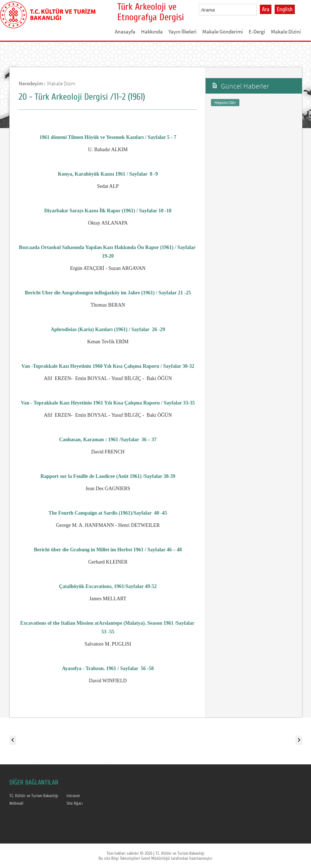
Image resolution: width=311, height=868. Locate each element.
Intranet (73, 796)
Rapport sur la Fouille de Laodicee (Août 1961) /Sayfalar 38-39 (108, 476)
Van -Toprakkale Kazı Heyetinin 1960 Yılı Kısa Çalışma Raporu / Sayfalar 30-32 (108, 366)
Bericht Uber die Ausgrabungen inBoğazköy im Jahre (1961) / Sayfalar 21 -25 (108, 293)
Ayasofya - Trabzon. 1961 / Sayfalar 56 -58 (108, 668)
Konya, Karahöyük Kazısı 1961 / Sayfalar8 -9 (108, 174)
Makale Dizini (286, 31)
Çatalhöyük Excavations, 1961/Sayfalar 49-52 (108, 586)
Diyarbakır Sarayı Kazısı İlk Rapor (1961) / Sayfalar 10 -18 (108, 211)
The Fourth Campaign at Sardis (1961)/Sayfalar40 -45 (108, 513)
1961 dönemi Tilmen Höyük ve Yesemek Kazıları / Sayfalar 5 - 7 (108, 137)
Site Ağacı (75, 803)
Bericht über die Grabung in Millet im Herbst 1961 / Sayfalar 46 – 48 (108, 550)
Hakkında (152, 31)
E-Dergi (257, 31)
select (259, 10)
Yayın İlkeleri (182, 31)
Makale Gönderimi (223, 31)
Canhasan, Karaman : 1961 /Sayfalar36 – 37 (108, 440)
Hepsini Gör (225, 102)
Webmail (16, 803)
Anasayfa (125, 31)
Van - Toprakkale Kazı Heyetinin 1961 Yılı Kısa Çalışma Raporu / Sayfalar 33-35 (108, 403)
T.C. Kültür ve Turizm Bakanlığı (34, 796)
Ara (266, 9)
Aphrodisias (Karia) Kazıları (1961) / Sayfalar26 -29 (108, 329)
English (285, 9)
